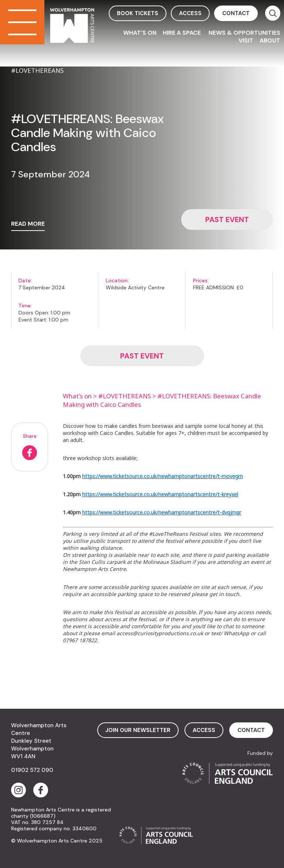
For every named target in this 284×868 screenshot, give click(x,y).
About (270, 40)
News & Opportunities (244, 33)
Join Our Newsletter (138, 730)
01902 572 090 (32, 770)
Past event (227, 219)
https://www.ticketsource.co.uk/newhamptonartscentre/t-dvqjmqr (162, 512)
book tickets (138, 13)
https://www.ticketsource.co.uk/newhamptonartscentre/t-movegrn (163, 476)
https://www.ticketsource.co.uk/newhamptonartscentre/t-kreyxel (160, 494)
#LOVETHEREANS (125, 396)
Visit (246, 40)
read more (28, 224)
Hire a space (182, 33)
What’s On (140, 33)
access (190, 13)
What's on (77, 396)
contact (236, 13)
